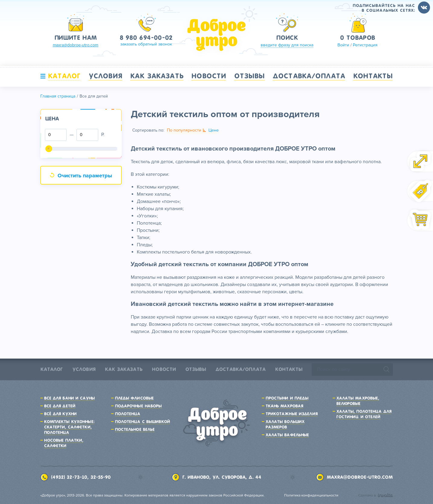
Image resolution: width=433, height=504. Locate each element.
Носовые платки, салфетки (64, 443)
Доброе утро (217, 35)
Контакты (373, 76)
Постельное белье (135, 429)
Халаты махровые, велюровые (358, 401)
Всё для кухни (60, 414)
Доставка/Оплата (309, 76)
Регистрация (365, 45)
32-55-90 (100, 477)
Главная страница (58, 96)
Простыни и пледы (287, 398)
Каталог (64, 76)
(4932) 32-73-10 (69, 477)
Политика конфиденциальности (311, 495)
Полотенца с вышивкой (142, 422)
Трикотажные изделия (292, 414)
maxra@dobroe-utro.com (360, 477)
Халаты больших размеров (285, 424)
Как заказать (157, 76)
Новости (209, 76)
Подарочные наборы (138, 406)
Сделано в (376, 495)
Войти (343, 45)
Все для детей (60, 406)
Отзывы (249, 76)
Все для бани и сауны (69, 398)
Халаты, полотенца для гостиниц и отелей (364, 414)
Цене (214, 130)
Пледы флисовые (134, 398)
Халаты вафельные (287, 435)
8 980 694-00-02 (146, 38)
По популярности (184, 130)
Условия (105, 76)
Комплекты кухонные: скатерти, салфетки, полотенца (69, 427)
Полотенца (128, 414)
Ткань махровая (284, 406)
